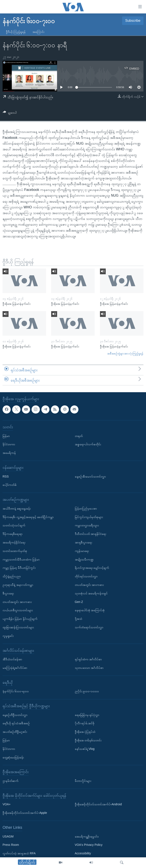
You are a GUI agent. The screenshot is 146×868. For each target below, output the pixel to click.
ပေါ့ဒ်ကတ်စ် (10, 485)
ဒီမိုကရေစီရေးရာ (13, 534)
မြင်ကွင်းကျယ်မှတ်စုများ (89, 517)
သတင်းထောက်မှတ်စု (15, 551)
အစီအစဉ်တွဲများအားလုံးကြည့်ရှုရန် (125, 353)
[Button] (10, 113)
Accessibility (83, 853)
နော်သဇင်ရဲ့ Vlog (85, 749)
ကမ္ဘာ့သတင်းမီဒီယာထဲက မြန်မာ (21, 559)
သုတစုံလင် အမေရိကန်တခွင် (91, 593)
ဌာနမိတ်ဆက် (11, 781)
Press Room (11, 845)
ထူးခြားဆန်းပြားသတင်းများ (18, 627)
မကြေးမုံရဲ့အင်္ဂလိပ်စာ (15, 668)
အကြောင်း (38, 32)
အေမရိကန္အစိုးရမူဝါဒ (87, 836)
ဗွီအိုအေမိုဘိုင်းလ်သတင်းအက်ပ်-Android (98, 804)
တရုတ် (79, 436)
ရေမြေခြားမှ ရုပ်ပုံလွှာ (87, 715)
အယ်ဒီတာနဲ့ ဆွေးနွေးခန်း (17, 508)
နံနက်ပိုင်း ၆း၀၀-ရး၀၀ (16, 691)
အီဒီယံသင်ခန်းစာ (12, 659)
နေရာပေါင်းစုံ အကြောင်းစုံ (90, 610)
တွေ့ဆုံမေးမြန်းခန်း (13, 757)
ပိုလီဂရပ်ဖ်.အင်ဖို (85, 723)
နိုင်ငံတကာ (9, 444)
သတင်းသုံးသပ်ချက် (14, 525)
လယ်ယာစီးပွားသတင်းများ (18, 610)
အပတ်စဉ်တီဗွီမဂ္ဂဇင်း (15, 732)
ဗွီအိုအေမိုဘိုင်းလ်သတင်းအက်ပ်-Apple (25, 813)
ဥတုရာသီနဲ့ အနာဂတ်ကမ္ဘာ (18, 585)
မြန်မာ (6, 436)
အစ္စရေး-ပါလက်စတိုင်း (88, 444)
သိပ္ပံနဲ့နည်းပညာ (12, 576)
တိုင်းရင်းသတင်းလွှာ (86, 576)
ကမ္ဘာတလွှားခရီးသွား (87, 525)
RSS (6, 476)
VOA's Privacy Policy (89, 845)
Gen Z (79, 602)
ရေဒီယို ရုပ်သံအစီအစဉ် (16, 723)
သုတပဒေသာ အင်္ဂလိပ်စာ (89, 668)
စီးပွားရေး (8, 593)
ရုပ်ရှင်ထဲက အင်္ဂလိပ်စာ (88, 659)
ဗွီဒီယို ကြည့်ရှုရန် (16, 32)
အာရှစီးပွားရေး (83, 542)
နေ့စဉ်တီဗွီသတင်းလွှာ (15, 715)
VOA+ (7, 804)
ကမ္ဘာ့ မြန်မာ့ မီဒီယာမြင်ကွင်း (19, 568)
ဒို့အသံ (79, 619)
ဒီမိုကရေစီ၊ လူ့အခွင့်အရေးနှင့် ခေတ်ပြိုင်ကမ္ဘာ (28, 517)
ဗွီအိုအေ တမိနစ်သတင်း (88, 740)
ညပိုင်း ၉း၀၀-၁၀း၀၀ (87, 691)
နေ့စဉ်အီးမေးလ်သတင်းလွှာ (90, 476)
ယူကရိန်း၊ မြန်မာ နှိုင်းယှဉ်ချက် (20, 619)
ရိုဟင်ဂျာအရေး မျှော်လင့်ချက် (92, 568)
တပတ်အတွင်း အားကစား (17, 602)
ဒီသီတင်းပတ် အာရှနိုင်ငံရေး (91, 534)
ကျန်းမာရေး (82, 551)
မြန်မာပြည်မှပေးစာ (86, 508)
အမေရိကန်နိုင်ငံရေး (14, 542)
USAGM (8, 836)
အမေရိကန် (9, 453)
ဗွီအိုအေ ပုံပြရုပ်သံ (85, 732)
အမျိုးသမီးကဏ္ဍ (84, 559)
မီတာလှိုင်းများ (83, 781)
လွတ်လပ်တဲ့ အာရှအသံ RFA (19, 853)
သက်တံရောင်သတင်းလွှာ (89, 627)
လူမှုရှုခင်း (8, 636)
